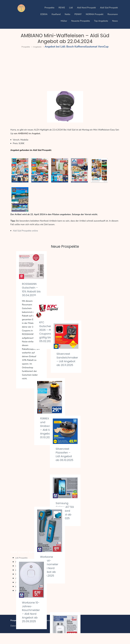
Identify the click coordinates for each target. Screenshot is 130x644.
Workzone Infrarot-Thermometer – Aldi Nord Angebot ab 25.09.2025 (66, 436)
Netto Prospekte (24, 576)
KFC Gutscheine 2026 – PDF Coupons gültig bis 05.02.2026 (64, 287)
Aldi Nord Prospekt (86, 8)
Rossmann (113, 14)
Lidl (71, 8)
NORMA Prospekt (95, 14)
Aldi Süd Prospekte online (25, 231)
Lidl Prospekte (23, 568)
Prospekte (49, 8)
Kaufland (56, 14)
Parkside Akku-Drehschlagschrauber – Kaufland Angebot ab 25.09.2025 (39, 509)
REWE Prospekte (24, 585)
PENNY (78, 14)
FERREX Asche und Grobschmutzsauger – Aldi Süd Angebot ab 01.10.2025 (71, 357)
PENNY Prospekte (25, 572)
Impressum (29, 637)
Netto (67, 14)
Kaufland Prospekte (26, 580)
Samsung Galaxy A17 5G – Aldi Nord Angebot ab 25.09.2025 (100, 405)
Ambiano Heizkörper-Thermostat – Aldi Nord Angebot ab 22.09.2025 (98, 464)
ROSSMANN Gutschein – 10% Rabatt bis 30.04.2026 (31, 291)
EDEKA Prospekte (25, 597)
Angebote (39, 47)
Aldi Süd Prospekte (25, 593)
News (115, 21)
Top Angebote (101, 21)
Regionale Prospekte (26, 601)
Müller (64, 21)
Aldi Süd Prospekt (109, 8)
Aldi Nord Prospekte (26, 589)
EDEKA (44, 14)
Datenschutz (16, 637)
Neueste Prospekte (81, 21)
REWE (62, 8)
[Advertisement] (65, 70)
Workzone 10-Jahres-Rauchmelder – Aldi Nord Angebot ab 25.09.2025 (32, 448)
